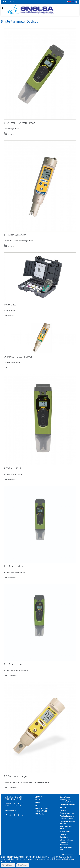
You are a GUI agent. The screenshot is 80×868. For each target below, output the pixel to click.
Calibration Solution (67, 819)
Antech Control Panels (68, 813)
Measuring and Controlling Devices (67, 801)
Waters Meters (65, 832)
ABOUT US (39, 797)
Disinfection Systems (67, 805)
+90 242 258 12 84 (17, 804)
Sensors (63, 810)
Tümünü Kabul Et (8, 865)
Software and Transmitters (65, 844)
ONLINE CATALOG (41, 811)
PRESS (38, 803)
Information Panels (67, 840)
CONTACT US (40, 814)
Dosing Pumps (65, 797)
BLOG (37, 806)
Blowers (63, 834)
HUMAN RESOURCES (42, 808)
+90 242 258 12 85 (15, 806)
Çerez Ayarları (23, 865)
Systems (63, 808)
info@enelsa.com (10, 810)
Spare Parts (64, 837)
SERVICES (39, 800)
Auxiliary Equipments (67, 816)
